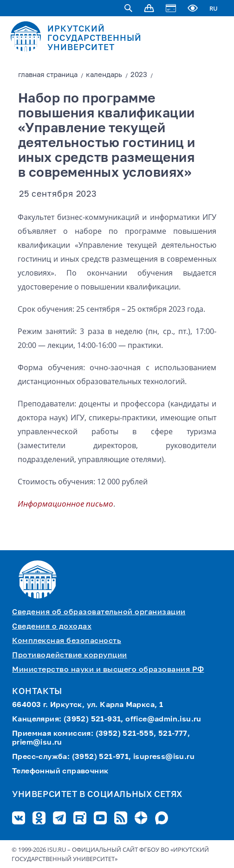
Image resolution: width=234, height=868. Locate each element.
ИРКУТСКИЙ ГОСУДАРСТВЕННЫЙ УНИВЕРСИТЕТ (94, 39)
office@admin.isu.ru (163, 720)
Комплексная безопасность (67, 641)
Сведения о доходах (52, 627)
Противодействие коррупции (70, 656)
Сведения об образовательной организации (99, 612)
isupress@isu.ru (164, 757)
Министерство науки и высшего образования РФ (108, 670)
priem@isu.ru (37, 743)
